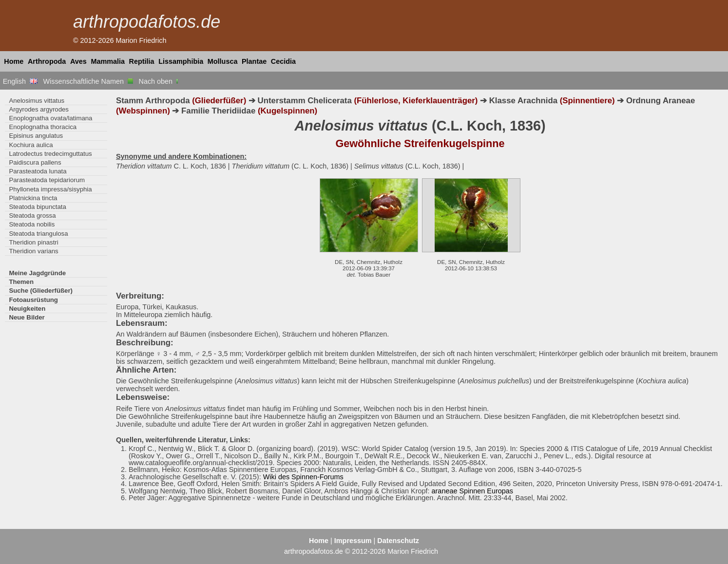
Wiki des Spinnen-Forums (303, 477)
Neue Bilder (27, 317)
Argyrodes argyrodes (39, 109)
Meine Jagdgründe (37, 273)
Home (14, 61)
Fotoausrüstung (33, 300)
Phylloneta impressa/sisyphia (50, 189)
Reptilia (142, 61)
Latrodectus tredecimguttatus (50, 154)
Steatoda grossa (32, 216)
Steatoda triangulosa (38, 234)
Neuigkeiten (27, 309)
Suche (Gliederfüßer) (41, 291)
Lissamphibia (181, 61)
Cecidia (283, 61)
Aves (78, 61)
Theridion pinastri (33, 242)
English (20, 81)
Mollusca (223, 61)
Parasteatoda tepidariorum (47, 180)
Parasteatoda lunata (38, 171)
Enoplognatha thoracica (43, 127)
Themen (21, 282)
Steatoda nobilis (32, 224)
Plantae (254, 61)
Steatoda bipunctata (37, 207)
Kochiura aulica (31, 145)
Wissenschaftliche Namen (88, 81)
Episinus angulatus (36, 136)
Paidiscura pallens (35, 162)
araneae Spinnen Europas (472, 491)
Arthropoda (47, 61)
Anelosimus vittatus (37, 101)
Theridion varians (33, 251)
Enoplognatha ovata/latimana (50, 118)
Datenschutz (398, 541)
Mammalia (108, 61)
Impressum (353, 541)
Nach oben (160, 81)
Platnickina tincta (33, 198)
